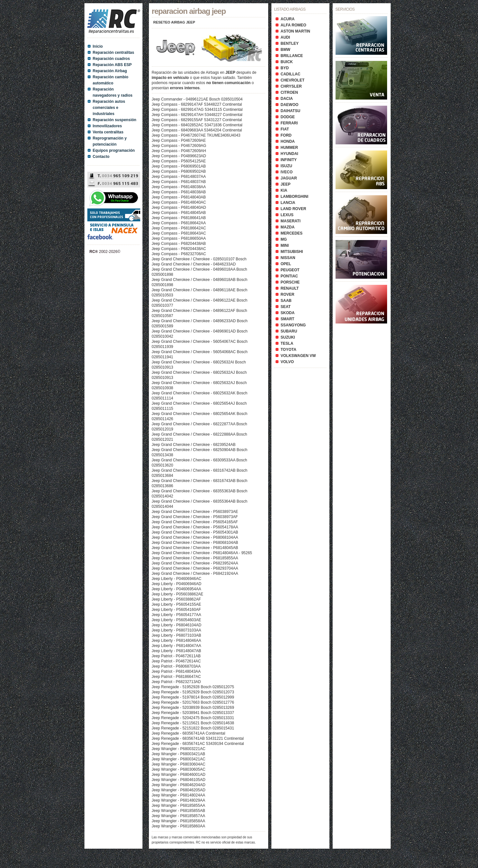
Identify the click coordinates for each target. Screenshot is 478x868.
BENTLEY (290, 43)
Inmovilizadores (107, 126)
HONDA (288, 141)
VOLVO (287, 362)
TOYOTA (289, 350)
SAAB (286, 301)
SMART (288, 319)
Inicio (98, 46)
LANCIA (288, 203)
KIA (284, 190)
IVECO (287, 172)
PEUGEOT (290, 270)
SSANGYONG (293, 325)
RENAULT (290, 288)
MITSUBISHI (292, 252)
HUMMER (289, 148)
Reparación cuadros (111, 59)
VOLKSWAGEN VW (298, 356)
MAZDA (288, 227)
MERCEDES (292, 233)
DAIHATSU (291, 111)
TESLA (287, 343)
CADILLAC (291, 74)
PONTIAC (289, 276)
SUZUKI (288, 337)
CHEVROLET (293, 80)
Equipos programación (114, 150)
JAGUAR (289, 178)
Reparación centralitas (114, 53)
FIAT (285, 129)
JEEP (286, 184)
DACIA (287, 99)
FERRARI (289, 123)
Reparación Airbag (110, 71)
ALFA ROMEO (294, 25)
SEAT (286, 307)
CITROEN (289, 92)
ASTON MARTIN (296, 31)
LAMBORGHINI (295, 197)
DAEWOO (290, 105)
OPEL (286, 264)
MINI (285, 246)
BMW (286, 50)
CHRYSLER (291, 86)
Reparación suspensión (115, 120)
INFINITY (289, 160)
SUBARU (289, 331)
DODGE (288, 117)
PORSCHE (290, 282)
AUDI (285, 37)
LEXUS (287, 215)
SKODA (288, 313)
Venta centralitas (108, 132)
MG (284, 239)
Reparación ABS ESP (112, 65)
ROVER (288, 294)
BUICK (287, 62)
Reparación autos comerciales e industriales (109, 108)
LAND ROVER (293, 209)
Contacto (101, 157)
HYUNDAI (290, 154)
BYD (285, 68)
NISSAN (288, 258)
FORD (286, 135)
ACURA (288, 19)
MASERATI (291, 221)
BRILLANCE (292, 56)
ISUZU (287, 166)
